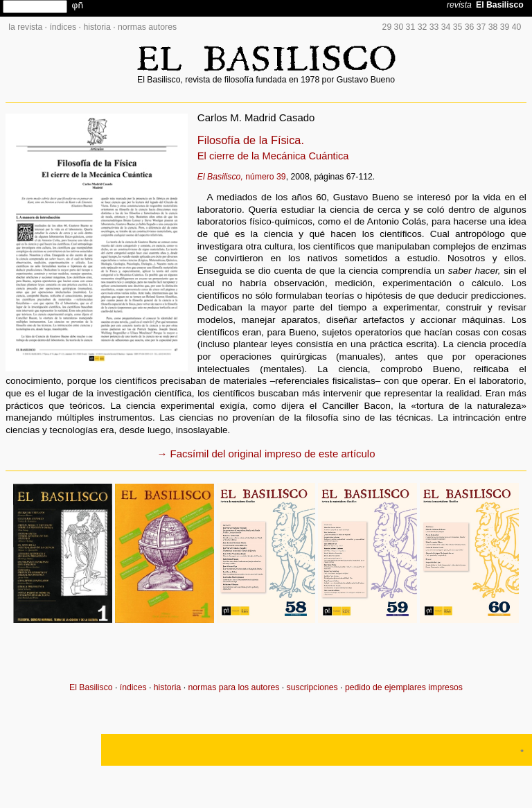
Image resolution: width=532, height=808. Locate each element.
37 (481, 27)
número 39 (242, 177)
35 (458, 27)
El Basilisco (91, 687)
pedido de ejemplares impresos (404, 687)
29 (387, 27)
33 (434, 27)
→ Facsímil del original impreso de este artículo (266, 454)
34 (446, 27)
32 (423, 27)
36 (470, 27)
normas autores (147, 27)
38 (493, 27)
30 (399, 27)
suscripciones (312, 687)
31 (411, 27)
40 (517, 27)
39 (505, 27)
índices (63, 27)
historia (97, 27)
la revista (25, 27)
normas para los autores (233, 687)
